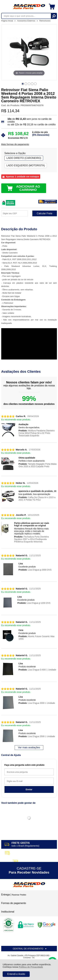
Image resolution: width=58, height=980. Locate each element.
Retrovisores (45, 21)
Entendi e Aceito (16, 974)
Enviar (29, 789)
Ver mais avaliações (29, 747)
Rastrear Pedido (19, 895)
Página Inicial (7, 21)
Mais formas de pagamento (15, 144)
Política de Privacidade (31, 967)
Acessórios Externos (26, 21)
